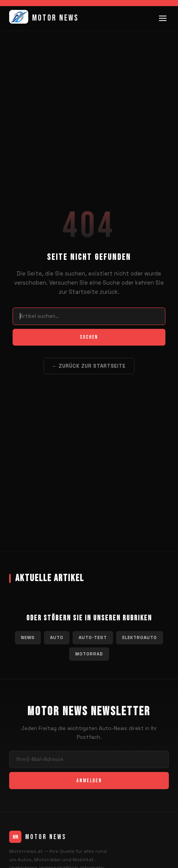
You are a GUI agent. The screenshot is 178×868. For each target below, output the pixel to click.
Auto (57, 637)
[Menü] (163, 18)
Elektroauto (140, 637)
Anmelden (89, 781)
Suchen (89, 337)
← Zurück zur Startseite (89, 366)
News (28, 637)
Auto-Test (93, 637)
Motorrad (89, 654)
